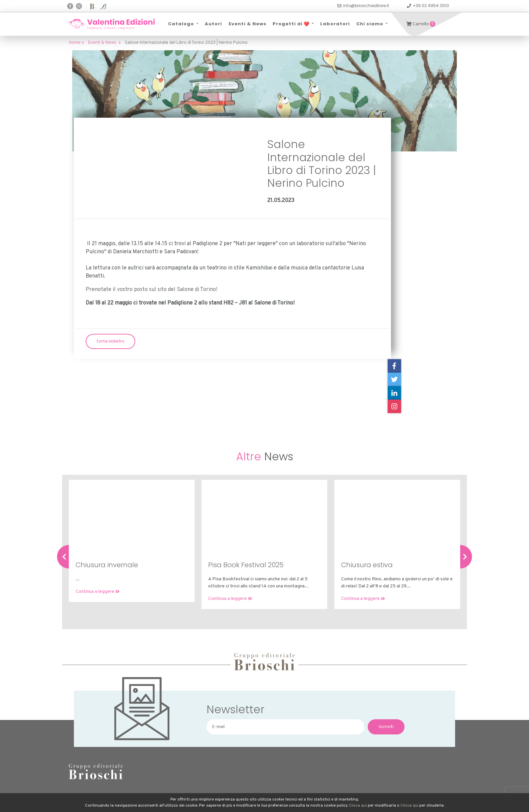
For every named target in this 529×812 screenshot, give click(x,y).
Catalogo (182, 24)
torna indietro (110, 341)
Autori (213, 24)
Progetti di (291, 24)
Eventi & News (247, 24)
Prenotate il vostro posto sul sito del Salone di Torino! (151, 290)
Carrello (421, 24)
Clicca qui (358, 806)
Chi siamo (370, 24)
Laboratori (335, 24)
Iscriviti (386, 727)
